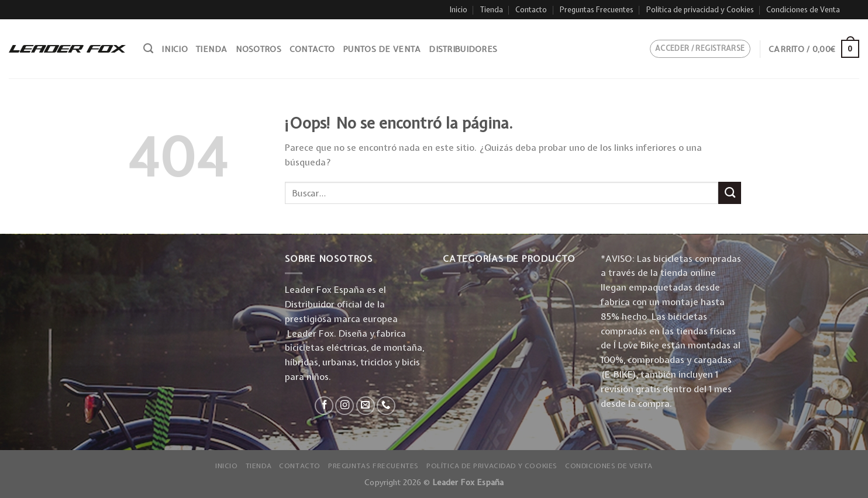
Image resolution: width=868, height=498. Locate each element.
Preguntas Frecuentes (597, 10)
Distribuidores (463, 49)
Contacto (531, 10)
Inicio (459, 10)
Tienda (492, 10)
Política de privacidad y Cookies (700, 10)
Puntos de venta (382, 49)
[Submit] (730, 193)
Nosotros (259, 49)
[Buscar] (148, 49)
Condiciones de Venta (803, 10)
